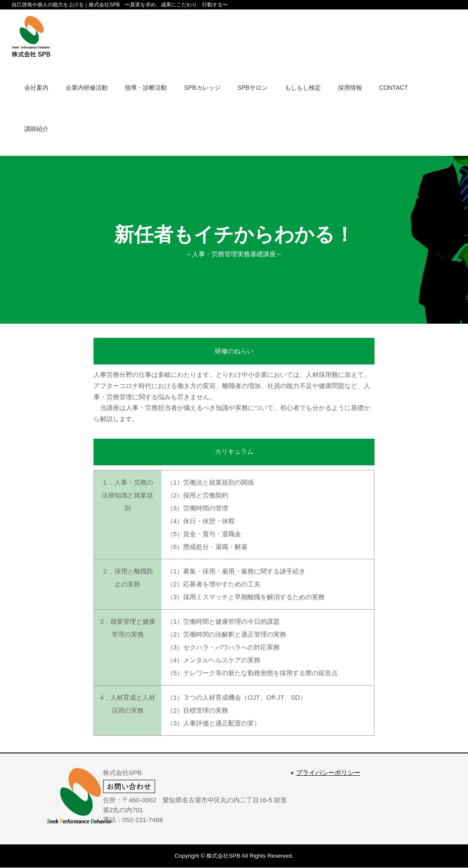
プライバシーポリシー (328, 772)
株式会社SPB (223, 856)
